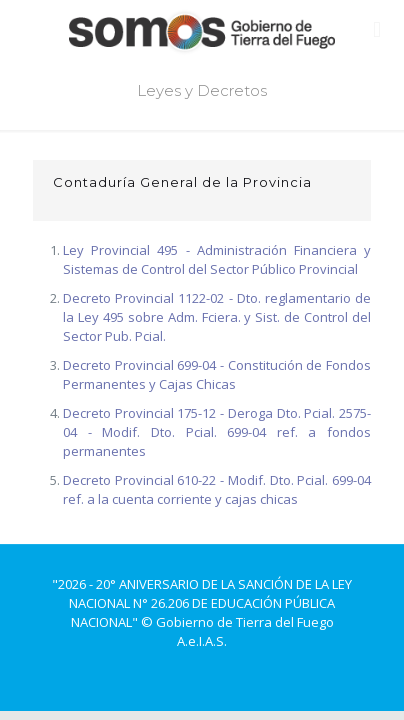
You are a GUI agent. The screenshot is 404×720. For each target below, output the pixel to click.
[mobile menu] (377, 30)
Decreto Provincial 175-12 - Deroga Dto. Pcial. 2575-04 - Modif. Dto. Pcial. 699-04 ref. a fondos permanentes (217, 432)
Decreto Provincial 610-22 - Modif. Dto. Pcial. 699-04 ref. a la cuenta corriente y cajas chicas (217, 489)
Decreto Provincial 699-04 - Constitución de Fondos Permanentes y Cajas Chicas (217, 374)
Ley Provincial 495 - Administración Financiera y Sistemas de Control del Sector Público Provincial (217, 259)
